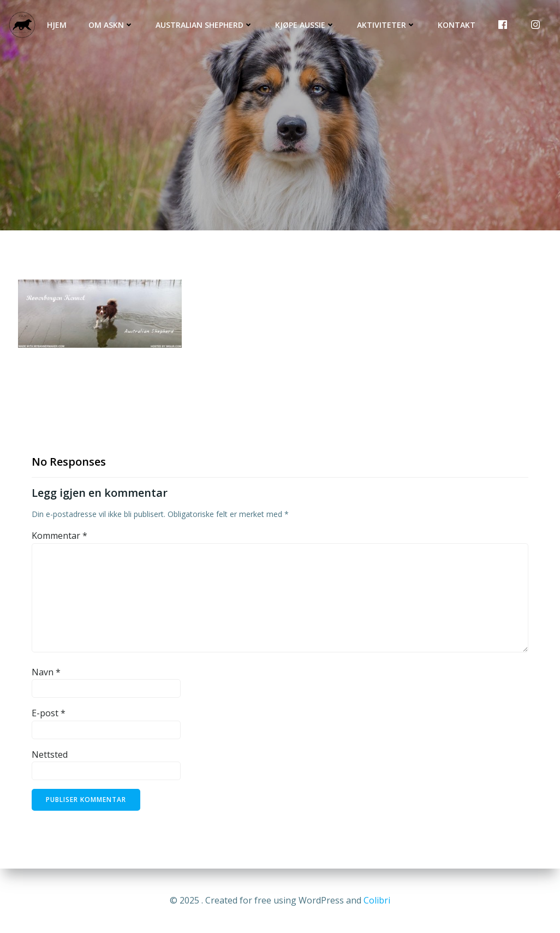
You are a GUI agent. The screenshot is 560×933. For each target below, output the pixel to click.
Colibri (377, 900)
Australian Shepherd (204, 25)
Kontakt (457, 25)
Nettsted (50, 754)
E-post (49, 713)
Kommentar (59, 536)
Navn (46, 672)
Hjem (57, 25)
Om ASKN (111, 25)
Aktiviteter (386, 25)
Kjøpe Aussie (305, 25)
